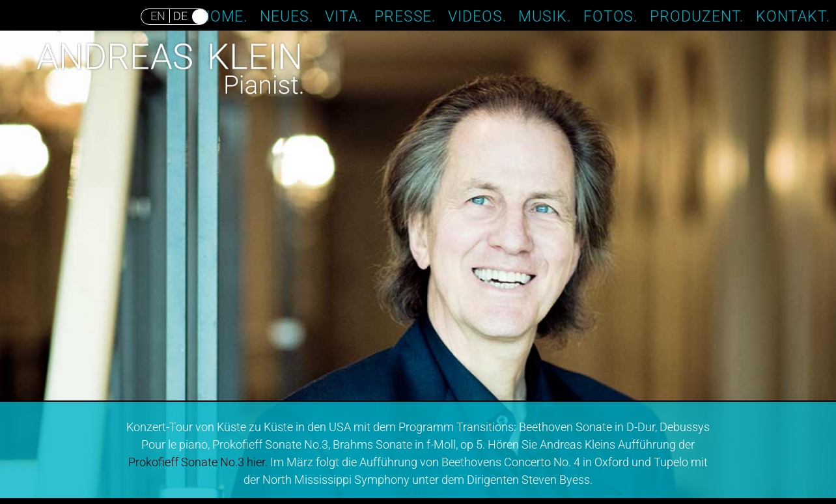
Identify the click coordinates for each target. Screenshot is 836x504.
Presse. (405, 16)
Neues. (286, 16)
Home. (224, 16)
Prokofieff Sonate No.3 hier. (198, 462)
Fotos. (611, 16)
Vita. (343, 16)
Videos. (477, 16)
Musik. (545, 16)
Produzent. (697, 16)
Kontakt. (793, 16)
